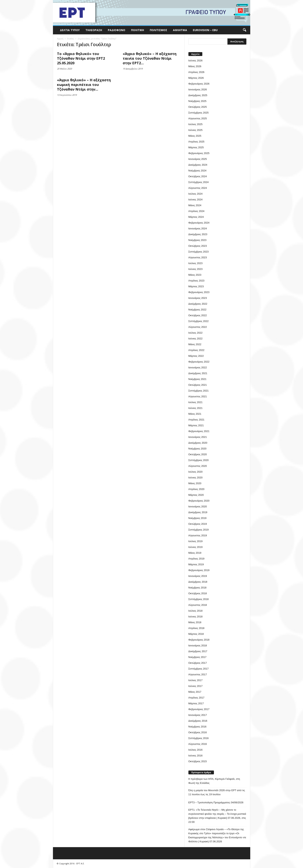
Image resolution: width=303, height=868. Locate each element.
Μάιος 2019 (195, 553)
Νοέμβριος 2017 (197, 657)
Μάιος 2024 (195, 205)
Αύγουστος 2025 (198, 118)
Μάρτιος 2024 (196, 217)
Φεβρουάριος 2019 (199, 570)
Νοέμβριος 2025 (197, 101)
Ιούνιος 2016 (195, 756)
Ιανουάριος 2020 (198, 506)
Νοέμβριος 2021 (197, 379)
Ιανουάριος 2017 (198, 715)
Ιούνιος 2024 (195, 200)
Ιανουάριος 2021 (198, 437)
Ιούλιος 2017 (195, 680)
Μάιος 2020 (195, 483)
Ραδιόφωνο (117, 30)
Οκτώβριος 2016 (198, 732)
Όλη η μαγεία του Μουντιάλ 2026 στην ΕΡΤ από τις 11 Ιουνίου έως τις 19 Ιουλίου (217, 792)
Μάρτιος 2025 (196, 147)
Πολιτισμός (158, 30)
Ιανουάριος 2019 (198, 576)
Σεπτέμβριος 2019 (199, 530)
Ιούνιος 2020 (195, 478)
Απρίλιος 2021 (196, 420)
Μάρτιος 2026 (196, 78)
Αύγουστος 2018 (198, 605)
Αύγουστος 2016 (198, 744)
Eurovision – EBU (205, 30)
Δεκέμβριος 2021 (198, 373)
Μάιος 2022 (195, 344)
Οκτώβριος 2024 (198, 176)
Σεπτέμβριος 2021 (199, 391)
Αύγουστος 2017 (198, 674)
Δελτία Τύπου (70, 30)
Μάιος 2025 (195, 136)
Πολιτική (137, 30)
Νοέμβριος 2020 (197, 449)
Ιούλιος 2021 (195, 402)
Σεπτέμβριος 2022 (199, 321)
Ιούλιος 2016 (195, 750)
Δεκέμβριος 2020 (198, 443)
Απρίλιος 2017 (196, 698)
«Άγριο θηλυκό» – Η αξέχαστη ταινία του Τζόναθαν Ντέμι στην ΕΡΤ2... (150, 58)
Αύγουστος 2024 (198, 188)
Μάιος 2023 (195, 275)
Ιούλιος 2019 (195, 541)
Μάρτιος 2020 (196, 495)
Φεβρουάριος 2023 (199, 292)
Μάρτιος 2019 (196, 564)
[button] (244, 30)
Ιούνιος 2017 (195, 686)
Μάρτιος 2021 (196, 425)
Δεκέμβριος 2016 (198, 721)
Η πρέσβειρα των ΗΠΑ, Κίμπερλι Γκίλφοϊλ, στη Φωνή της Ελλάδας (214, 781)
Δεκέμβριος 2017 (198, 651)
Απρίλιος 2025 (196, 142)
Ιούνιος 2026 (195, 61)
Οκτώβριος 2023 (198, 246)
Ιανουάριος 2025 (198, 159)
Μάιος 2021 (195, 414)
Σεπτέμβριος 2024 (199, 182)
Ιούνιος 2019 (195, 547)
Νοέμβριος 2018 (197, 588)
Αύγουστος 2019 (198, 535)
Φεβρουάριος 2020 (199, 501)
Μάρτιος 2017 (196, 703)
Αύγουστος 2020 (198, 466)
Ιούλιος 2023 (195, 263)
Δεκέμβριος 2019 (198, 512)
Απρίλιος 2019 (196, 559)
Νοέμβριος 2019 (197, 518)
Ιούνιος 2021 (195, 408)
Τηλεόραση (94, 30)
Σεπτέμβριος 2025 (199, 113)
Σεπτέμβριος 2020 (199, 460)
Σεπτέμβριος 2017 (199, 669)
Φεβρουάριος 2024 (199, 223)
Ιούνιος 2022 (195, 339)
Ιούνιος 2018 (195, 617)
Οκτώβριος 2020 (198, 454)
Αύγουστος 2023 (198, 257)
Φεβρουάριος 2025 (199, 153)
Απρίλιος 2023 (196, 281)
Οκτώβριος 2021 (198, 385)
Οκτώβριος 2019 (198, 524)
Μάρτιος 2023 (196, 286)
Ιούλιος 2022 (195, 333)
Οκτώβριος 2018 (198, 593)
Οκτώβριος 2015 (198, 761)
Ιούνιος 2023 (195, 269)
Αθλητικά (180, 30)
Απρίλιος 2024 (196, 211)
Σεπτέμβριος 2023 (199, 252)
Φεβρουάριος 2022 (199, 362)
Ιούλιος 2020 (195, 472)
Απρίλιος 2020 (196, 489)
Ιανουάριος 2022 (198, 367)
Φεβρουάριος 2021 (199, 431)
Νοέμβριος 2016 (197, 727)
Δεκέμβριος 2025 (198, 95)
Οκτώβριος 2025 (198, 107)
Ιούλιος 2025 (195, 124)
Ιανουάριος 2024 (198, 228)
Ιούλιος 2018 (195, 611)
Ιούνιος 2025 (195, 130)
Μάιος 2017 (195, 692)
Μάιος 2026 (195, 66)
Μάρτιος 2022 (196, 356)
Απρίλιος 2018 (196, 628)
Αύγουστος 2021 (198, 396)
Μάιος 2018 (195, 622)
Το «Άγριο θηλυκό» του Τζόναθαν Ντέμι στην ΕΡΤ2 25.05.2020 (81, 58)
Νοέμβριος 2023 (197, 240)
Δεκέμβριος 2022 (198, 304)
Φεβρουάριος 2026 (199, 84)
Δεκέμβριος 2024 (198, 165)
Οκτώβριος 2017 (198, 663)
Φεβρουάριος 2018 (199, 640)
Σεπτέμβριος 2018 (199, 599)
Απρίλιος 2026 (196, 72)
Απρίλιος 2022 (196, 350)
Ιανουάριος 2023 (198, 298)
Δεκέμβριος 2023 (198, 234)
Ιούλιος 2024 (195, 194)
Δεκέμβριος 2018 (198, 582)
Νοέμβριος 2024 (197, 171)
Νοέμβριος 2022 (197, 310)
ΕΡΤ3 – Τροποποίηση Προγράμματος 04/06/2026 (216, 802)
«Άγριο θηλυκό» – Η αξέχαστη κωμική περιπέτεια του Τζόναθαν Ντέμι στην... (84, 85)
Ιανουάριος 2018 (198, 645)
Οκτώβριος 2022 (198, 315)
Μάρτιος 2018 (196, 634)
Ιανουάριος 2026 (198, 89)
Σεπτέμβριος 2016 (199, 738)
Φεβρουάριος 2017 (199, 709)
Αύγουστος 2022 (198, 327)
